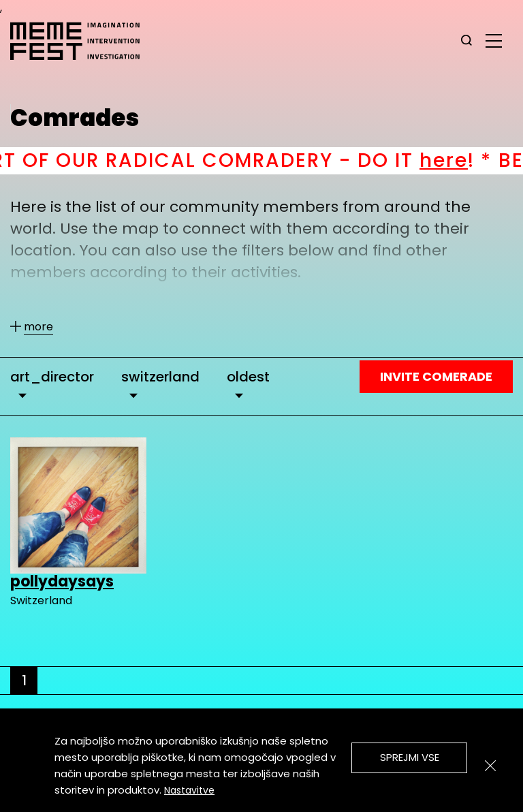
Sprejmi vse (410, 757)
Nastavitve (189, 790)
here (471, 160)
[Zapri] (490, 766)
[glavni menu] (494, 40)
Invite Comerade (436, 376)
